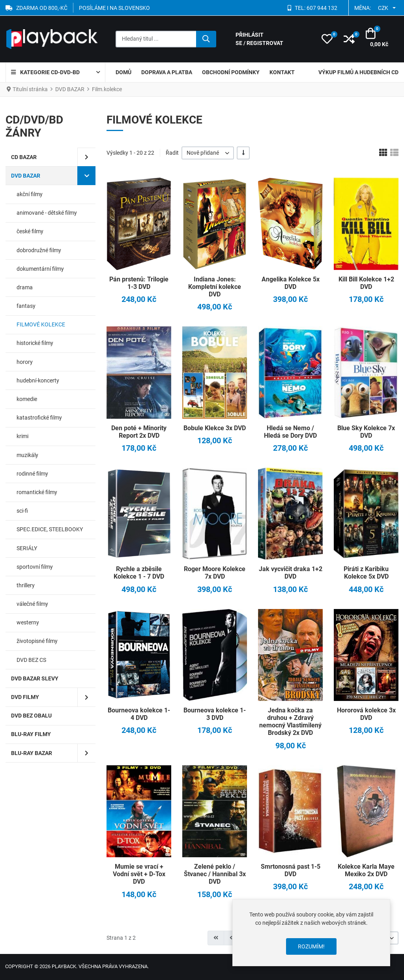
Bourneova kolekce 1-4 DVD (139, 714)
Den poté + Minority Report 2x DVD (139, 432)
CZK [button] (383, 8)
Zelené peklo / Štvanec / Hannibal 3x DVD (215, 874)
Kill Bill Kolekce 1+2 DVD (366, 283)
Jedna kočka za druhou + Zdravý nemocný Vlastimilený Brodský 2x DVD (290, 722)
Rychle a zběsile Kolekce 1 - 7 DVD (139, 573)
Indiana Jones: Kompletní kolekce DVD (215, 287)
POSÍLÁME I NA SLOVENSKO (114, 8)
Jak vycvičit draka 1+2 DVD (291, 573)
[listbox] (208, 153)
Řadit (172, 153)
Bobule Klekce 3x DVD (215, 428)
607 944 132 (322, 8)
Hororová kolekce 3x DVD (366, 714)
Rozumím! (311, 946)
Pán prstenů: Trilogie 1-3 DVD (139, 283)
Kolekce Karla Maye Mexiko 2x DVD (366, 870)
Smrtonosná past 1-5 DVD (291, 870)
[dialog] (311, 933)
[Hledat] (206, 39)
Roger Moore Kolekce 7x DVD (215, 573)
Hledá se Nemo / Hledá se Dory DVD (290, 432)
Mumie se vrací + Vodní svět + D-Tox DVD (139, 874)
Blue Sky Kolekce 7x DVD (366, 432)
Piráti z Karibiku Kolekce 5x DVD (366, 573)
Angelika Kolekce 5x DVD (291, 283)
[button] (327, 39)
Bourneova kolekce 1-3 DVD (215, 714)
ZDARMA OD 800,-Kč (42, 8)
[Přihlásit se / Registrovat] (273, 39)
